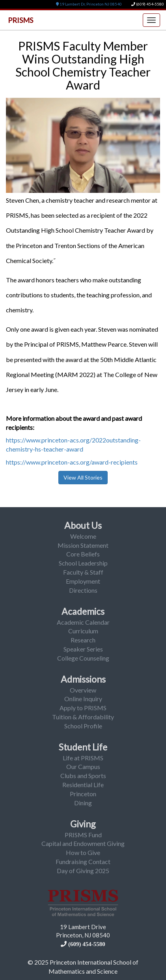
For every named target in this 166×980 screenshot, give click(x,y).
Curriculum (83, 631)
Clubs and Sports (83, 776)
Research (83, 640)
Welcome (83, 536)
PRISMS (21, 20)
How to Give (83, 852)
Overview (83, 690)
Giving (83, 824)
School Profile (83, 726)
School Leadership (83, 563)
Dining (83, 803)
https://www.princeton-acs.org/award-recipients (72, 462)
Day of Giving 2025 (83, 871)
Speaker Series (83, 649)
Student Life (83, 747)
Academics (83, 611)
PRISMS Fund (83, 835)
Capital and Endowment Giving (83, 843)
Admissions (83, 679)
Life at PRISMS (83, 758)
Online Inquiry (83, 699)
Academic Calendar (83, 622)
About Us (83, 525)
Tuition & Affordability (83, 717)
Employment (83, 581)
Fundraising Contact (83, 861)
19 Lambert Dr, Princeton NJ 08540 (89, 4)
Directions (83, 590)
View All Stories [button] (83, 477)
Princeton (83, 794)
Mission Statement (83, 545)
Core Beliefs (83, 554)
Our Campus (83, 766)
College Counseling (83, 658)
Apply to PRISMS (83, 708)
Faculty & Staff (83, 572)
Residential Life (83, 785)
